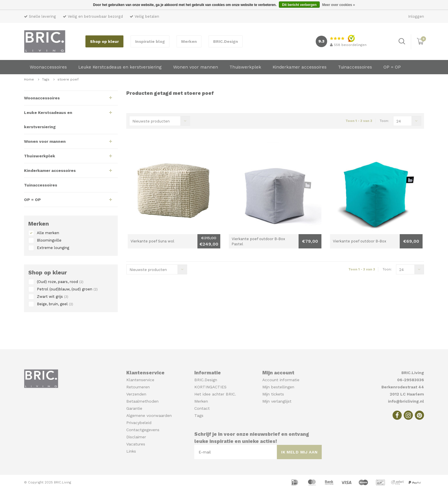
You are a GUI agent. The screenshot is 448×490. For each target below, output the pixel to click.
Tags (46, 79)
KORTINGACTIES (210, 387)
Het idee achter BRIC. (215, 394)
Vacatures (136, 444)
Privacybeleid (139, 423)
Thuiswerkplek (245, 67)
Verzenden (136, 394)
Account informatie (281, 380)
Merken (189, 41)
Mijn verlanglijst (277, 401)
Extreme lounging (53, 248)
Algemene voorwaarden (149, 415)
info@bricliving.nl (406, 401)
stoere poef (68, 79)
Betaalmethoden (142, 401)
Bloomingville (49, 240)
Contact (202, 408)
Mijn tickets (273, 394)
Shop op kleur (104, 41)
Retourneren (138, 387)
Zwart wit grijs (53, 297)
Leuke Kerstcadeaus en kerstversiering (120, 67)
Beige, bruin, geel (55, 304)
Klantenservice (140, 380)
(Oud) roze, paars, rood (60, 282)
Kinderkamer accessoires (300, 67)
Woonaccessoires (48, 67)
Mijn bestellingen (278, 387)
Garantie (134, 408)
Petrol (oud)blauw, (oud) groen (67, 289)
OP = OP (392, 67)
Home (29, 79)
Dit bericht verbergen (299, 5)
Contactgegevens (143, 430)
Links (131, 451)
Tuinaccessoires (355, 67)
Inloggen (416, 16)
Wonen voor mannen (196, 67)
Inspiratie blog (150, 41)
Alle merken (48, 233)
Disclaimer (136, 437)
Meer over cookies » (338, 5)
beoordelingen (348, 45)
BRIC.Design (226, 41)
